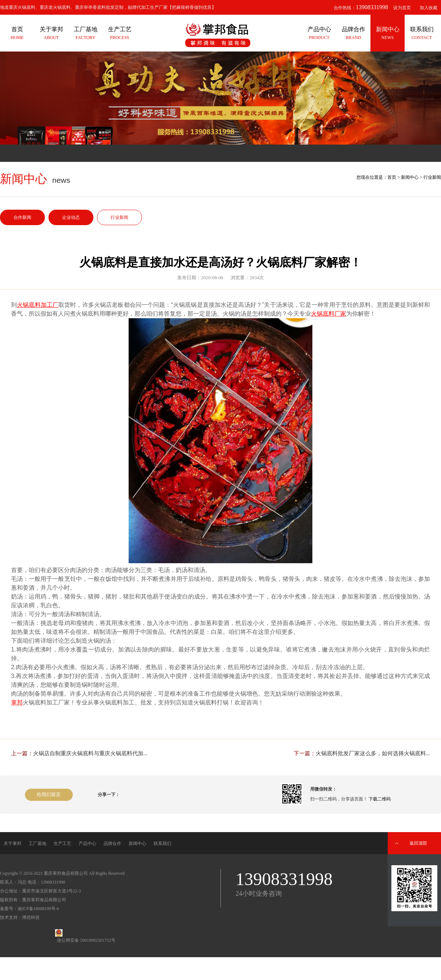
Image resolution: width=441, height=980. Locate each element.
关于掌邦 (12, 844)
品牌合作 (112, 844)
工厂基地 (37, 844)
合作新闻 (22, 217)
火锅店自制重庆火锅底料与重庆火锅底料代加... (90, 753)
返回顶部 (418, 843)
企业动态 (71, 217)
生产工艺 (62, 844)
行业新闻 (119, 217)
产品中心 (87, 844)
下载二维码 (380, 799)
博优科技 (31, 917)
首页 (392, 177)
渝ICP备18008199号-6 (38, 909)
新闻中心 (410, 177)
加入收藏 (429, 8)
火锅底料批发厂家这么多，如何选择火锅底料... (373, 753)
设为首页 (402, 8)
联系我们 (162, 844)
